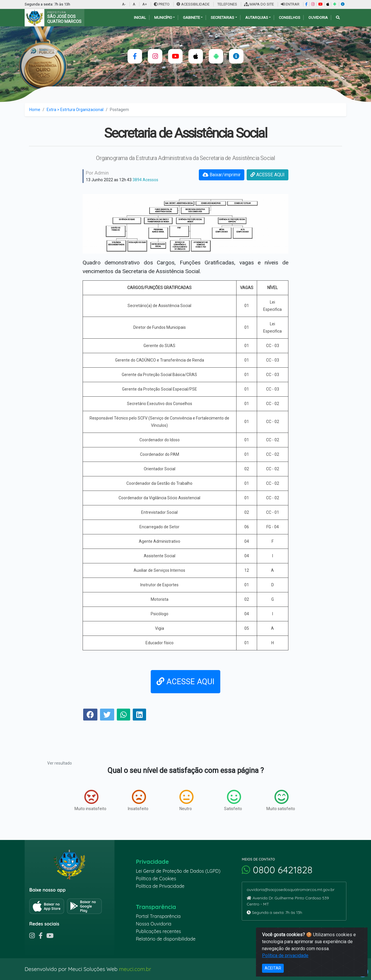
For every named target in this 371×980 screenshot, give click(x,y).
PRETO (162, 4)
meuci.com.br (135, 969)
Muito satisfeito (281, 800)
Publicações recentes (159, 931)
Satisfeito (233, 800)
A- (124, 4)
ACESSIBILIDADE (193, 4)
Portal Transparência (158, 916)
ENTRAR (290, 4)
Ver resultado (60, 763)
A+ (145, 4)
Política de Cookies (156, 879)
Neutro (186, 800)
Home (35, 110)
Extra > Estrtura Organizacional (75, 110)
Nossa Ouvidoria (154, 924)
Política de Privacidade (160, 886)
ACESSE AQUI (268, 175)
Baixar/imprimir (222, 175)
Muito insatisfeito (90, 800)
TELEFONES (227, 4)
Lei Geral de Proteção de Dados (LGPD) (178, 871)
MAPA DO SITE (259, 4)
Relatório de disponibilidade (166, 939)
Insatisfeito (138, 800)
